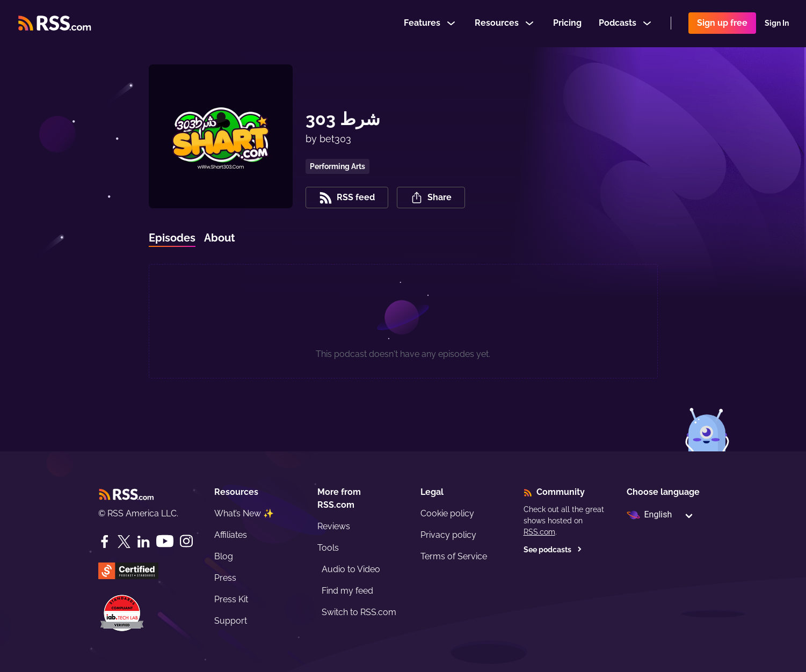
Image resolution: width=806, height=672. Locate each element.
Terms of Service (454, 556)
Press (225, 578)
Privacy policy (448, 535)
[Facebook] (105, 542)
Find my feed (347, 591)
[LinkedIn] (143, 542)
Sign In (777, 24)
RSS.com (539, 532)
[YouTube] (165, 541)
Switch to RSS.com (359, 612)
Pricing (567, 23)
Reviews (334, 526)
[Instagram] (186, 541)
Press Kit (231, 599)
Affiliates (231, 535)
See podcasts (553, 550)
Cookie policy (447, 513)
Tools (328, 548)
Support (231, 621)
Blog (224, 556)
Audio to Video (351, 569)
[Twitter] (124, 542)
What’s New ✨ (244, 513)
